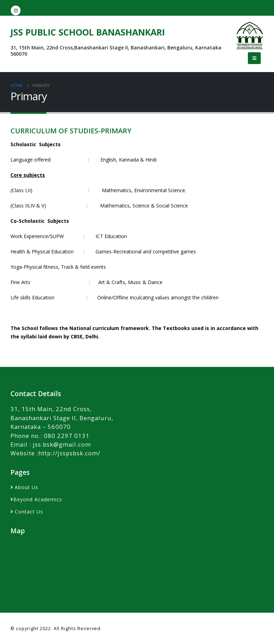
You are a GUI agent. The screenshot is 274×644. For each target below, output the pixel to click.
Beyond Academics (38, 499)
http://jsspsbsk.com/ (69, 453)
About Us (26, 487)
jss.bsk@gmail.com (62, 444)
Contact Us (29, 512)
